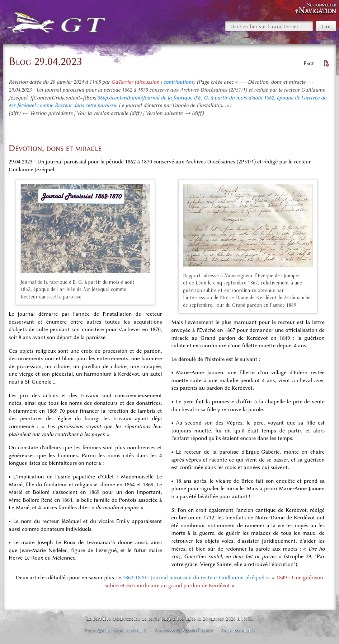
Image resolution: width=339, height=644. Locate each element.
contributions (178, 82)
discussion (148, 82)
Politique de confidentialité (116, 630)
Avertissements (238, 630)
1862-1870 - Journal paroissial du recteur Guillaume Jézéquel (194, 578)
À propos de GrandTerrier (184, 630)
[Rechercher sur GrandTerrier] (269, 26)
